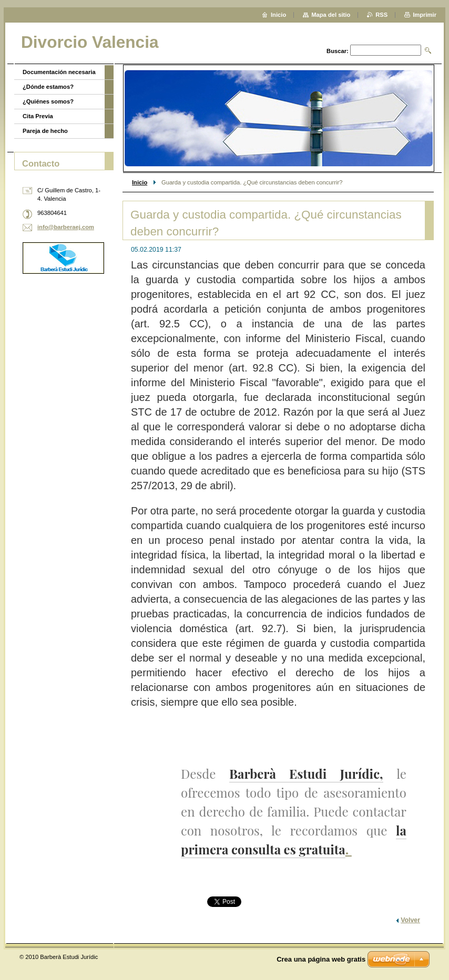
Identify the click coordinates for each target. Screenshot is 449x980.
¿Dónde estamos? (48, 87)
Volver (410, 920)
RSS (381, 15)
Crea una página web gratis (321, 959)
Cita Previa (38, 116)
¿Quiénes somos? (48, 101)
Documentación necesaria (59, 72)
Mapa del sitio (331, 15)
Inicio (140, 182)
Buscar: (338, 51)
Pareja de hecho (45, 131)
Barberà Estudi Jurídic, (306, 773)
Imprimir (425, 15)
